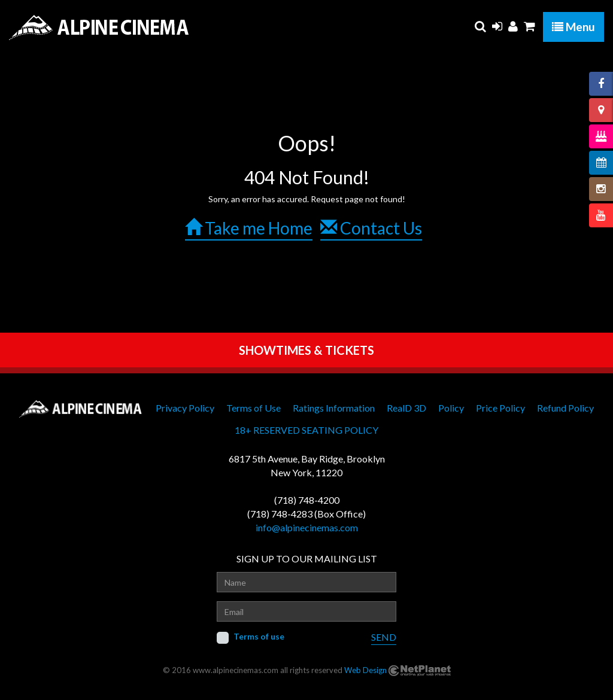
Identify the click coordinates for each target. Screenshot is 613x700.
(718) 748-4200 (307, 500)
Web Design (365, 670)
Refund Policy (565, 408)
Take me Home (249, 228)
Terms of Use (254, 408)
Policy (451, 408)
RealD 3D (406, 408)
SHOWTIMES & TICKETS (306, 350)
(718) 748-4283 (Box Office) (306, 514)
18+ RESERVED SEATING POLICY (306, 430)
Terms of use (259, 636)
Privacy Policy (185, 408)
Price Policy (500, 408)
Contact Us (371, 228)
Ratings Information (334, 408)
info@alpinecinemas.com (307, 527)
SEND (384, 637)
